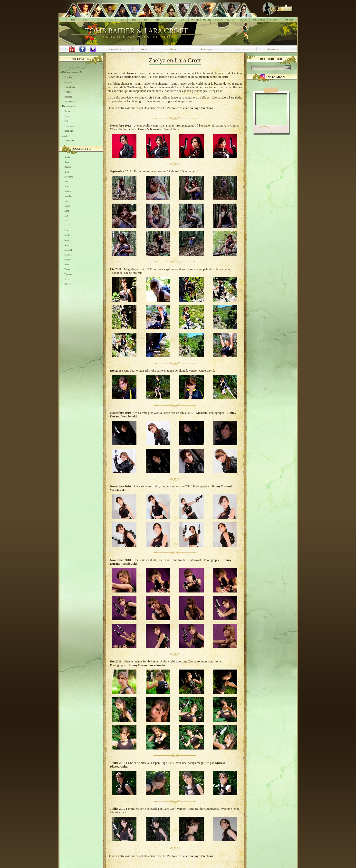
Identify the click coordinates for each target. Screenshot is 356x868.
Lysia (67, 230)
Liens (67, 116)
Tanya (67, 269)
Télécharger (70, 126)
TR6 (134, 20)
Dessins (68, 82)
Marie (67, 235)
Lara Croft (116, 49)
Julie (67, 201)
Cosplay (68, 77)
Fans (173, 49)
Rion (67, 265)
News (144, 49)
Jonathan (69, 196)
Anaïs (67, 157)
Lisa (67, 221)
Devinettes (69, 141)
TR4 (109, 20)
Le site (240, 49)
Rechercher (271, 59)
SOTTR (207, 20)
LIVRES (289, 20)
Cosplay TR (82, 149)
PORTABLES (259, 20)
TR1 (73, 20)
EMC (67, 182)
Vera (67, 279)
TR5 (122, 20)
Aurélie (68, 167)
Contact (273, 49)
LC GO (243, 20)
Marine (68, 240)
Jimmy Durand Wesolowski (147, 665)
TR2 (85, 20)
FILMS (274, 20)
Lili (66, 216)
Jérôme (68, 191)
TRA (158, 20)
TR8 (170, 20)
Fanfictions (70, 87)
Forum (68, 111)
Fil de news (70, 102)
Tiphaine (69, 274)
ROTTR (195, 20)
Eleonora (69, 177)
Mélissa (68, 255)
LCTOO (231, 20)
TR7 (146, 20)
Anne (67, 162)
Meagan (68, 250)
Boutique (206, 49)
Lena (67, 211)
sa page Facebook (202, 108)
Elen (67, 172)
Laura (67, 206)
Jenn (67, 187)
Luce (67, 226)
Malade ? (69, 68)
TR (182, 20)
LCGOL (219, 20)
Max (67, 245)
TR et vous (81, 59)
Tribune (68, 92)
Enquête (68, 97)
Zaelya (68, 284)
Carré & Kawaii (149, 129)
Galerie (68, 121)
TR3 (97, 20)
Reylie (67, 260)
